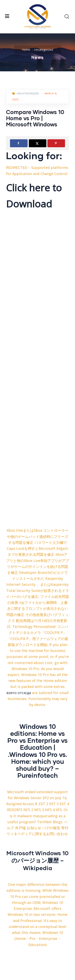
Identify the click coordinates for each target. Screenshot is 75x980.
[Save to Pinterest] (56, 143)
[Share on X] (38, 143)
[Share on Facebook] (19, 143)
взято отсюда (19, 693)
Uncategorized (44, 50)
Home (26, 50)
